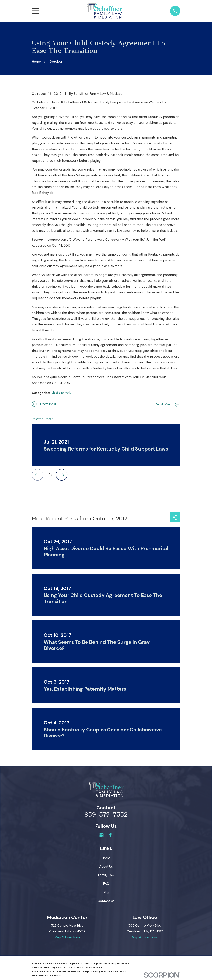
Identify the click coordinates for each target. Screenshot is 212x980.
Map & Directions (67, 937)
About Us (106, 866)
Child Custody (61, 393)
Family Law (106, 875)
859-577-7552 (106, 814)
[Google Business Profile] (102, 835)
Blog (106, 892)
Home (106, 858)
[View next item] (62, 475)
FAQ (106, 884)
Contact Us (106, 901)
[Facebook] (110, 835)
